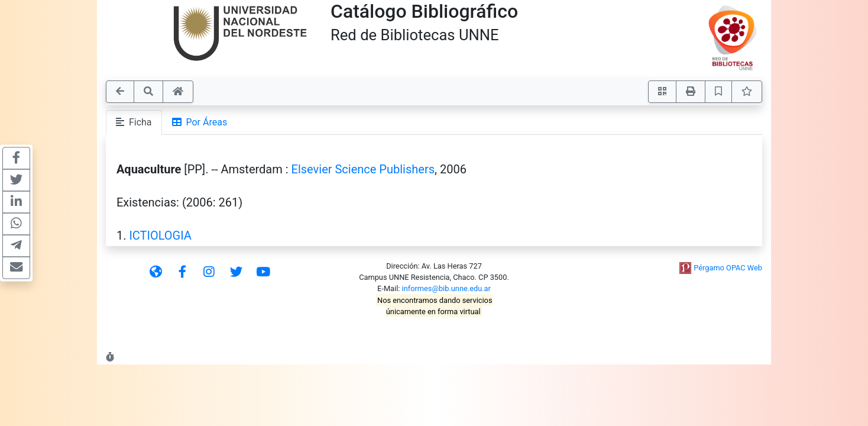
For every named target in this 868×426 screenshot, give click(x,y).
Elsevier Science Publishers (363, 169)
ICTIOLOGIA (160, 235)
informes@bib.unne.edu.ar (446, 288)
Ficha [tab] (134, 122)
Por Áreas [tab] (200, 122)
